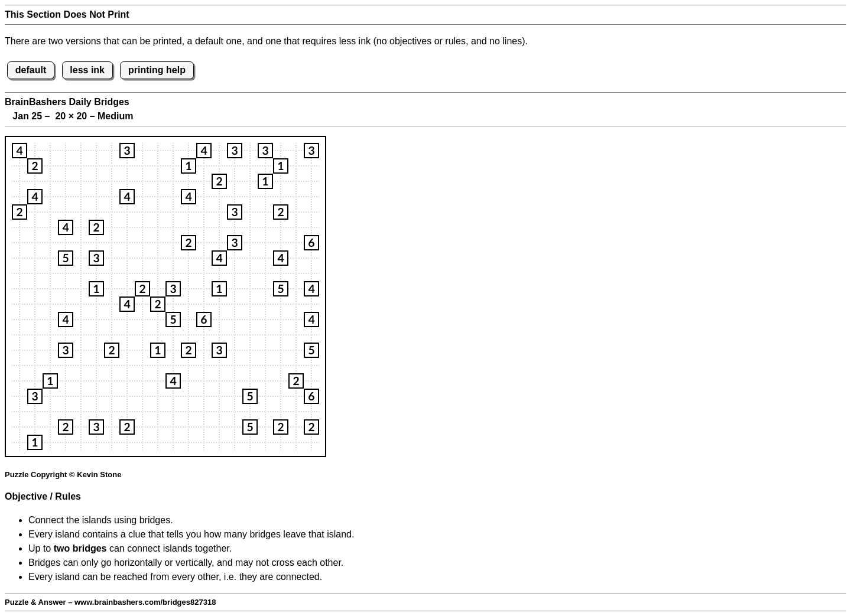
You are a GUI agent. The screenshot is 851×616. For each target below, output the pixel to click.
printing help (157, 70)
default (31, 70)
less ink (87, 70)
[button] (20, 151)
